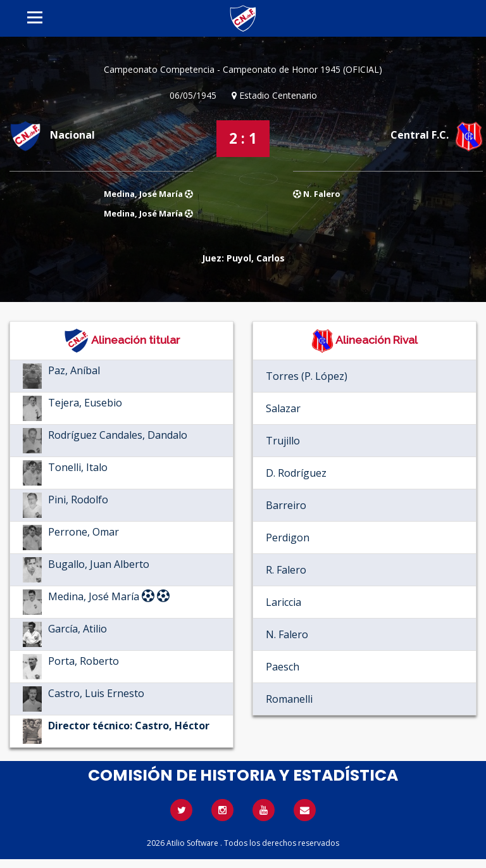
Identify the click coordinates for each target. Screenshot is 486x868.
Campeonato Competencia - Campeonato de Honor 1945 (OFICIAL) (243, 69)
